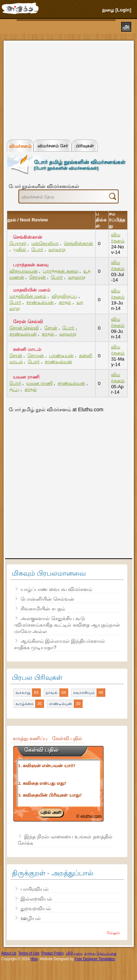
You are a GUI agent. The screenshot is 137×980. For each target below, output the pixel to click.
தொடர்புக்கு (107, 953)
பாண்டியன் (61, 355)
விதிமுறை (74, 953)
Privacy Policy (53, 953)
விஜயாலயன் (24, 271)
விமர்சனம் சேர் (53, 146)
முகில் (19, 249)
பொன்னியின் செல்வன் (47, 599)
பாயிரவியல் (35, 889)
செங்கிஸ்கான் (28, 237)
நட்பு (14, 389)
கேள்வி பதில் (67, 738)
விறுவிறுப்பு (65, 296)
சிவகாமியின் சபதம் (43, 609)
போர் (37, 249)
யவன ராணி (26, 377)
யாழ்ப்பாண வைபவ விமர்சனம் (56, 589)
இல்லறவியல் (36, 899)
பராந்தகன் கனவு (31, 265)
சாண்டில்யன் (40, 302)
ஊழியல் (31, 918)
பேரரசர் (18, 243)
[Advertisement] (61, 89)
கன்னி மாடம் (27, 349)
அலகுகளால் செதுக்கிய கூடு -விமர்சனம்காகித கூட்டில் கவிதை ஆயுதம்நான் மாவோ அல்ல (67, 625)
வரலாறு (57, 249)
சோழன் (37, 277)
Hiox (34, 959)
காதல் (65, 302)
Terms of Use (29, 953)
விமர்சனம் (20, 146)
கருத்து (90, 953)
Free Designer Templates (95, 959)
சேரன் (51, 328)
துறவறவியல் (36, 908)
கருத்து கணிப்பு (30, 738)
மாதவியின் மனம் (32, 290)
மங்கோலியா (45, 243)
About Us (9, 953)
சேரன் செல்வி (28, 322)
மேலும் (113, 933)
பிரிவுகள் (85, 146)
